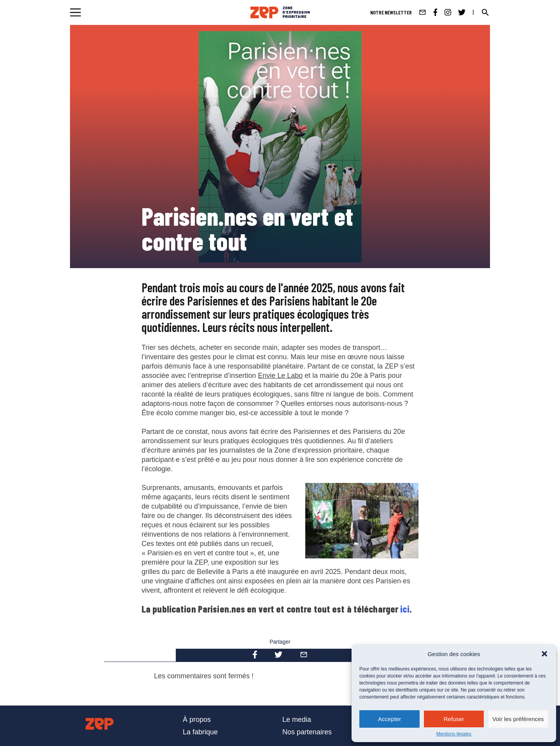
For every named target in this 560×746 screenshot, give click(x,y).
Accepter (389, 719)
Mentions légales (454, 734)
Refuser (454, 719)
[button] (544, 654)
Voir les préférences (518, 719)
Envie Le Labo (280, 376)
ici (405, 609)
